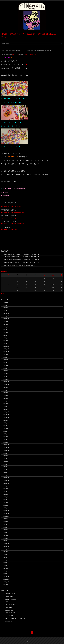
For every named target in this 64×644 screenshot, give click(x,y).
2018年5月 (6, 431)
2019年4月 (6, 401)
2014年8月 (6, 555)
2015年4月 (6, 533)
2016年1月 (6, 508)
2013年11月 (6, 579)
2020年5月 (6, 365)
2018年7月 (6, 426)
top (32, 633)
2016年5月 (6, 497)
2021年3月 (6, 338)
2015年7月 (6, 524)
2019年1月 (6, 409)
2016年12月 (6, 478)
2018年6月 (6, 428)
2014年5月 (6, 563)
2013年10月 (6, 582)
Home (2, 50)
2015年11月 (6, 513)
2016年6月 (6, 494)
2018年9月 (6, 420)
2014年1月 (6, 574)
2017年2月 (6, 472)
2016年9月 (6, 486)
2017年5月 (6, 464)
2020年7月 (6, 360)
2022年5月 (6, 302)
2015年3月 (6, 535)
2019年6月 (6, 396)
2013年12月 (6, 576)
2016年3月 (6, 502)
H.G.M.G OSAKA (8, 607)
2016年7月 (6, 491)
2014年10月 (6, 549)
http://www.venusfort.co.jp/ (9, 229)
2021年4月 (6, 335)
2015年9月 (6, 519)
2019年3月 (6, 404)
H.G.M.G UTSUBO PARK (10, 613)
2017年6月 (6, 461)
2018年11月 (6, 415)
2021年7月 (6, 327)
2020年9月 (6, 354)
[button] (59, 44)
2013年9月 (6, 585)
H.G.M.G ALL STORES (9, 594)
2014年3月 (6, 568)
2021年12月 (6, 313)
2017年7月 (6, 459)
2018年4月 (6, 434)
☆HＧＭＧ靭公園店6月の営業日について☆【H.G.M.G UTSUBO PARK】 (21, 254)
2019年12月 (6, 379)
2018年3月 (6, 437)
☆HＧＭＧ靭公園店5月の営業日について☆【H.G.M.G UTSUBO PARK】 (21, 257)
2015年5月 (6, 530)
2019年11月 (6, 382)
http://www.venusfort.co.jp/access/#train (13, 212)
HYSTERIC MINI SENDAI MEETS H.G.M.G (14, 618)
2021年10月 (6, 319)
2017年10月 (6, 450)
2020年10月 (6, 352)
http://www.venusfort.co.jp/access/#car (12, 218)
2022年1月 (6, 311)
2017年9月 (6, 453)
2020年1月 (6, 376)
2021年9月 (6, 322)
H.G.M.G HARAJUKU (9, 597)
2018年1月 (6, 442)
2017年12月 (6, 445)
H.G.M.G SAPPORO (8, 610)
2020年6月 (6, 363)
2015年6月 (6, 527)
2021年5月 (6, 333)
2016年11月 (6, 481)
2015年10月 (6, 516)
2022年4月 (6, 305)
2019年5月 (6, 398)
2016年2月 (6, 505)
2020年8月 (6, 357)
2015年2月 (6, 538)
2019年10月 (6, 385)
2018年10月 (6, 417)
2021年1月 (6, 343)
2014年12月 (6, 544)
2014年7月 (6, 557)
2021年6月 (6, 330)
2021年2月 (6, 341)
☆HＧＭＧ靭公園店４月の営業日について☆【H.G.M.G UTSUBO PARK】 (22, 262)
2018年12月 (6, 412)
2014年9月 (6, 552)
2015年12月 (6, 511)
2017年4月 (6, 467)
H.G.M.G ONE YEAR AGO (10, 50)
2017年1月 (6, 475)
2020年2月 (6, 374)
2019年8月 (6, 390)
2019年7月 (6, 393)
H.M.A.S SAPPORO (8, 616)
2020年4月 (6, 368)
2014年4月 (6, 566)
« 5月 (3, 293)
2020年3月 (6, 371)
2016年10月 (6, 483)
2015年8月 (6, 522)
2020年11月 (6, 349)
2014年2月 (6, 571)
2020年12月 (6, 346)
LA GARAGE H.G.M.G (9, 621)
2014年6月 (6, 560)
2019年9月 (6, 387)
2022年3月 (6, 308)
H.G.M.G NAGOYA (8, 602)
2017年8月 (6, 456)
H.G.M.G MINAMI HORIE (10, 599)
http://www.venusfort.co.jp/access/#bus (13, 224)
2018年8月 (6, 423)
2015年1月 (6, 541)
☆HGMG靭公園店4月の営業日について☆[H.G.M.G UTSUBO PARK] (20, 265)
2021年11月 (6, 316)
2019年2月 (6, 407)
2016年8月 (6, 489)
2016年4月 (6, 500)
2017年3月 (6, 470)
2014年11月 (6, 546)
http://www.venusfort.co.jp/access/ (11, 206)
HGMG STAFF (16, 54)
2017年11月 (6, 448)
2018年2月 (6, 439)
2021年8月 (6, 324)
